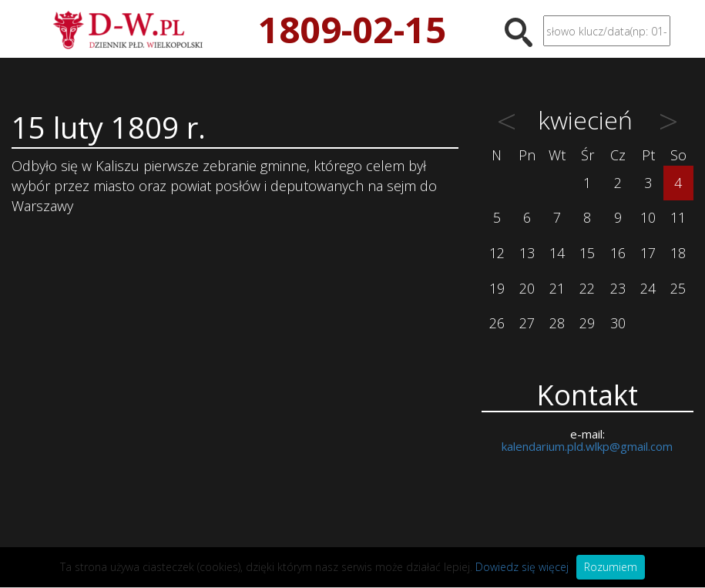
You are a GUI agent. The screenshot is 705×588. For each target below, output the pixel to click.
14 (557, 253)
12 (497, 253)
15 (587, 253)
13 (527, 253)
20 (527, 288)
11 (678, 217)
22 (587, 288)
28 (557, 323)
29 (587, 323)
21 (557, 288)
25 (678, 288)
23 (618, 288)
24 (648, 288)
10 (648, 217)
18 (678, 253)
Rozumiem (611, 567)
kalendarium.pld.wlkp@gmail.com (587, 446)
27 (527, 323)
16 (618, 253)
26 (497, 323)
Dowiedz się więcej (522, 567)
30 (618, 323)
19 (497, 288)
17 (648, 253)
